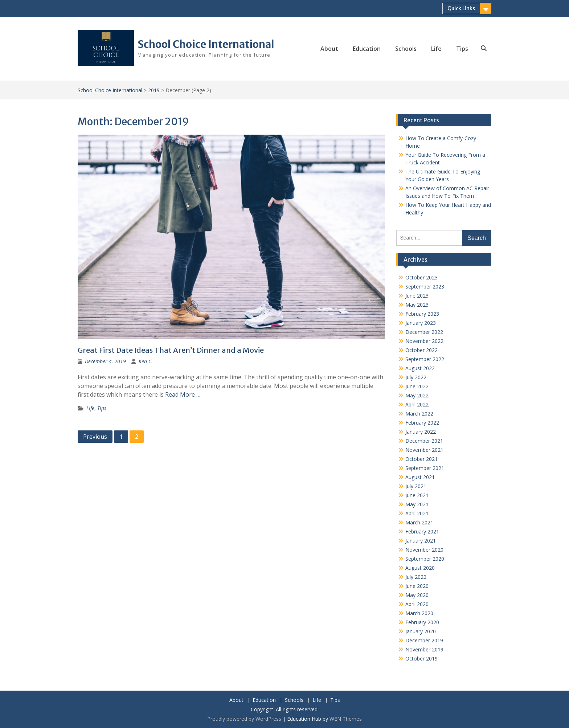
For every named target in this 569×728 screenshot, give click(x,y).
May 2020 (417, 595)
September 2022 (425, 359)
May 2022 (417, 395)
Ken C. (146, 361)
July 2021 (416, 486)
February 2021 (422, 531)
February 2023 (422, 314)
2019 (154, 90)
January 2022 (421, 432)
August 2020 (420, 568)
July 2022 (416, 377)
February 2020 (422, 622)
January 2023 (421, 323)
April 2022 (417, 404)
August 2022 (420, 368)
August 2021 (420, 477)
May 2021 (417, 504)
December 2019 (424, 640)
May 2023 (417, 305)
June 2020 (417, 586)
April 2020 (417, 604)
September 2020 (425, 559)
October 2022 (421, 350)
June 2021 (417, 495)
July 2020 (416, 577)
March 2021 (419, 522)
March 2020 (419, 613)
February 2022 (422, 423)
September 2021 (425, 468)
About (329, 49)
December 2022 (424, 332)
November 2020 (424, 550)
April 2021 (417, 513)
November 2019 (424, 649)
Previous (95, 437)
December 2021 (424, 441)
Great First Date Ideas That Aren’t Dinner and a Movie (171, 350)
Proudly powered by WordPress (244, 719)
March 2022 (419, 414)
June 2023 (417, 296)
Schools (406, 49)
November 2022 (424, 341)
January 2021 (421, 541)
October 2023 (421, 277)
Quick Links (461, 8)
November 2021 (424, 450)
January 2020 (421, 631)
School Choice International (206, 44)
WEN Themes (346, 719)
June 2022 (417, 386)
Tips (462, 49)
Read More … (183, 394)
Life (436, 49)
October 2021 (421, 459)
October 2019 (421, 659)
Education (367, 49)
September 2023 (425, 287)
